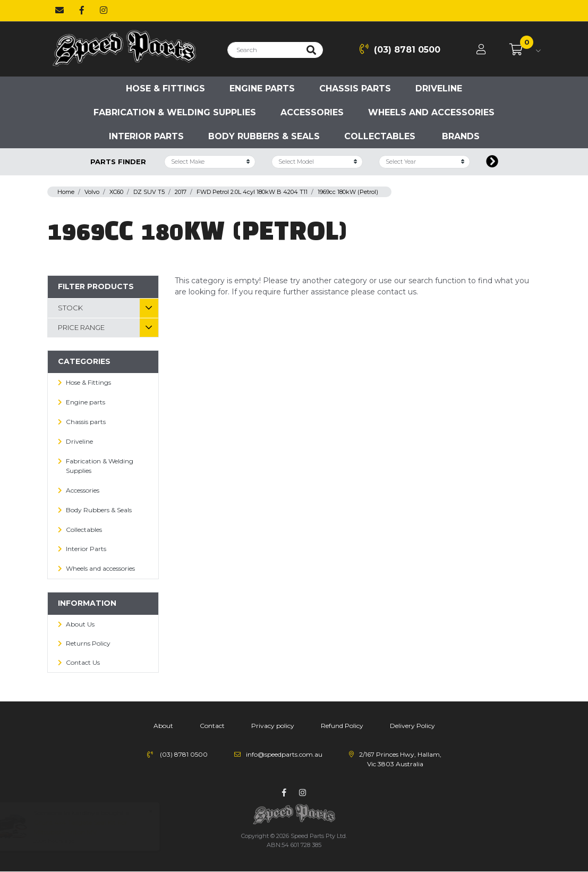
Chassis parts (355, 88)
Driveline (439, 88)
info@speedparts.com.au (284, 754)
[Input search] (264, 50)
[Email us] (59, 11)
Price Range (81, 327)
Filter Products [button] (96, 286)
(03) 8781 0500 (400, 49)
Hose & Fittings (165, 88)
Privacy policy (273, 726)
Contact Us (83, 662)
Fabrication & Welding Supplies (175, 112)
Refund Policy (342, 726)
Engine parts (262, 88)
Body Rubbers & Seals (264, 136)
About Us (80, 624)
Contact (212, 726)
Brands (461, 136)
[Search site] (311, 50)
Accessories (312, 112)
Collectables (380, 136)
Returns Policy (88, 643)
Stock (70, 308)
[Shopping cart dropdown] (525, 50)
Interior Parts (146, 136)
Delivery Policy (412, 726)
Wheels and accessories (431, 112)
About (163, 726)
